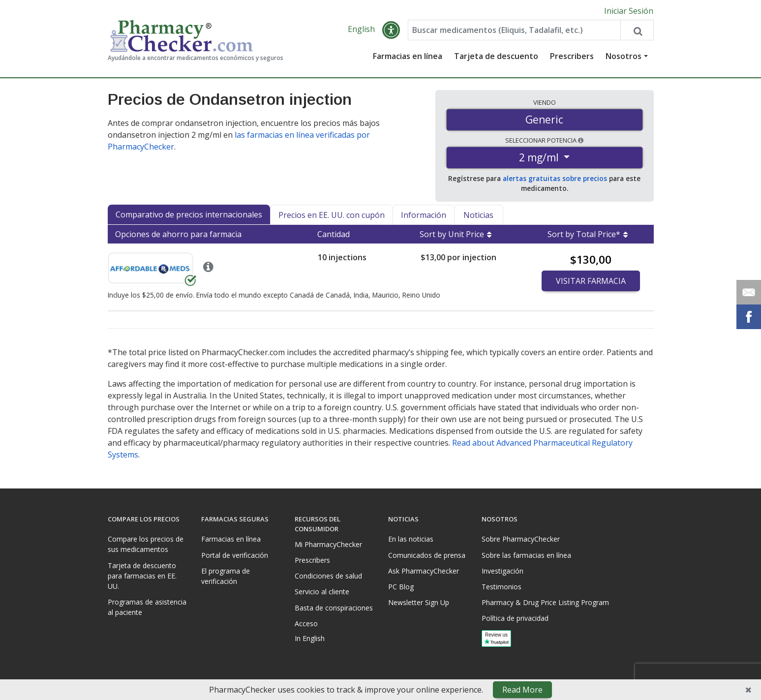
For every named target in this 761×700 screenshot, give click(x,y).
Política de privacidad (515, 618)
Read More (522, 690)
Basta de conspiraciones (334, 608)
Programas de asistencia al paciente (147, 607)
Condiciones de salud (328, 576)
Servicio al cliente (322, 592)
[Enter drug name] (515, 30)
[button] (391, 30)
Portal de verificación (235, 555)
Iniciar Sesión (629, 11)
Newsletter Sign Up (419, 602)
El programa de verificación (226, 576)
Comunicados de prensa (427, 555)
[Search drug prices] (637, 30)
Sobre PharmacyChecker (521, 539)
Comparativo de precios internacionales (189, 214)
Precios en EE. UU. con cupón (332, 215)
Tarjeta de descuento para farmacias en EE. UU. (142, 576)
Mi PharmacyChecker (328, 544)
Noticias (478, 215)
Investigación (502, 571)
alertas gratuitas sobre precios (555, 179)
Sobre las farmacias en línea (526, 555)
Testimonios (502, 587)
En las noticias (411, 539)
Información (424, 215)
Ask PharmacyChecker (424, 571)
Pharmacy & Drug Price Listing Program (545, 602)
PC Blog (401, 587)
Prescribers (572, 57)
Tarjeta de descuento (496, 57)
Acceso (306, 624)
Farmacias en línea (408, 57)
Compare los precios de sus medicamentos (146, 544)
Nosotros (624, 57)
